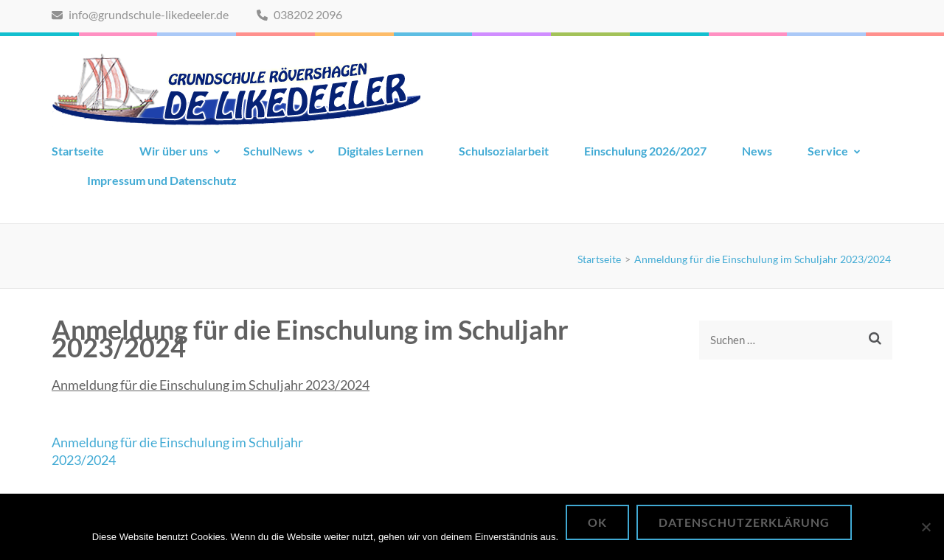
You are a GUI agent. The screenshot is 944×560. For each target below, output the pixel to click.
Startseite (78, 151)
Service (828, 151)
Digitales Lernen (381, 151)
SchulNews (273, 151)
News (757, 151)
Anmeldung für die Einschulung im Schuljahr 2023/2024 (211, 385)
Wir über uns (174, 151)
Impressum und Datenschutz (162, 180)
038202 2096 (299, 14)
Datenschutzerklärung (744, 522)
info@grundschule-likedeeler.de (140, 14)
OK (597, 522)
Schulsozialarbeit (504, 151)
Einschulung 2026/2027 (645, 151)
